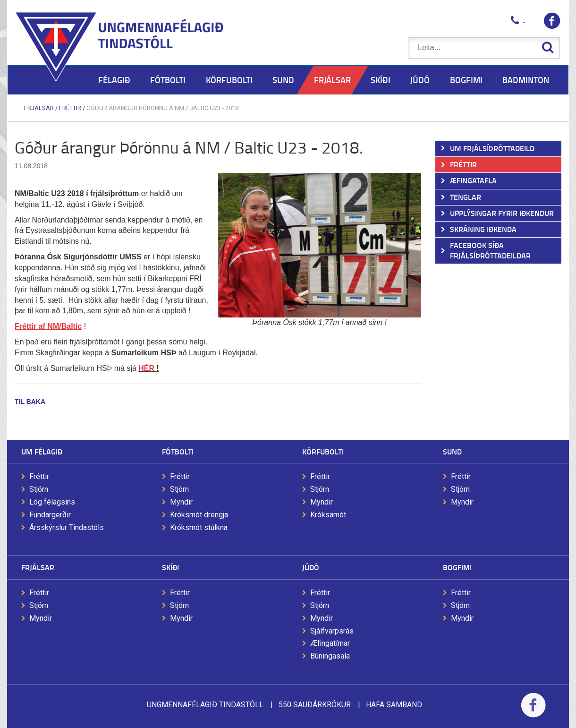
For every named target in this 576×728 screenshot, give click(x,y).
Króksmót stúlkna (199, 527)
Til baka (30, 402)
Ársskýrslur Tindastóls (67, 527)
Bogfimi (457, 567)
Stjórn (39, 489)
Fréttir (70, 108)
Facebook (533, 711)
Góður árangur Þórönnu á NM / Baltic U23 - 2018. (163, 108)
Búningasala (330, 656)
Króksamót (328, 515)
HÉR (147, 368)
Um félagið (42, 451)
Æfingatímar (330, 643)
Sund (452, 451)
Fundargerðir (50, 515)
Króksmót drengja (199, 515)
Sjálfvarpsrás (332, 631)
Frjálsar (39, 108)
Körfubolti (323, 451)
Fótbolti (178, 451)
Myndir (181, 502)
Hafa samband (394, 705)
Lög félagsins (52, 502)
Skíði (170, 567)
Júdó (311, 567)
